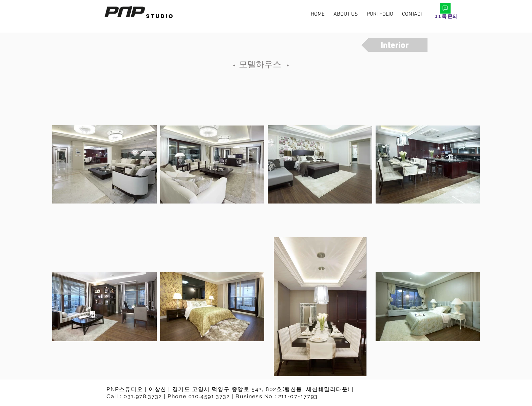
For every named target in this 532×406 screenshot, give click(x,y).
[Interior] (394, 45)
